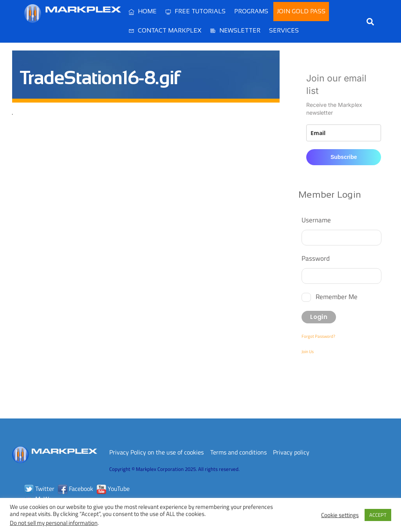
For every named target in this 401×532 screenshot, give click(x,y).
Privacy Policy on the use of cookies (156, 452)
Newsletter (235, 30)
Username (316, 220)
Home (143, 11)
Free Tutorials (195, 11)
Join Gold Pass (301, 11)
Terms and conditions (238, 452)
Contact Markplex (165, 30)
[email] (344, 133)
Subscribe (344, 157)
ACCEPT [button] (378, 515)
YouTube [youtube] (113, 489)
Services (284, 30)
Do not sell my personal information (54, 523)
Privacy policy (291, 452)
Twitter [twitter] (39, 489)
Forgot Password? (318, 336)
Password (316, 258)
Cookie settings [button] (340, 515)
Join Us (308, 352)
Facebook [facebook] (76, 489)
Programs (251, 11)
